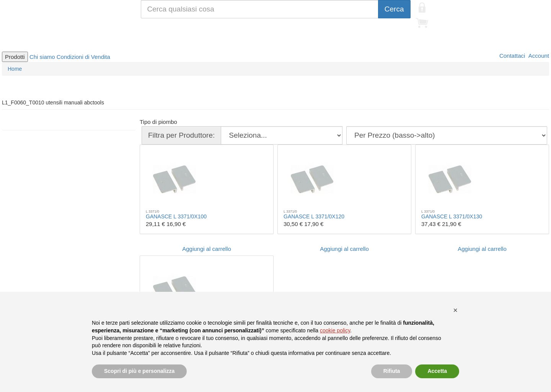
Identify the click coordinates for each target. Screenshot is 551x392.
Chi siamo (42, 57)
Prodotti (15, 57)
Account (538, 56)
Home (15, 69)
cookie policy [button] (335, 330)
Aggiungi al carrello (207, 249)
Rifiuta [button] (392, 371)
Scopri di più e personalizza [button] (139, 371)
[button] (455, 310)
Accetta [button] (437, 371)
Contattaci (512, 56)
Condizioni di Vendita (83, 57)
